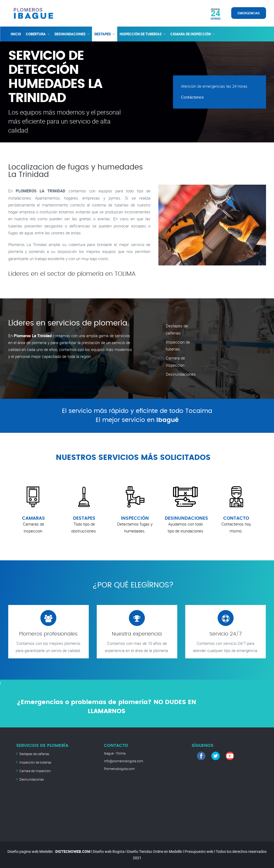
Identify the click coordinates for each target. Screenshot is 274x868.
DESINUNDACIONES (70, 34)
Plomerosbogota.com (119, 769)
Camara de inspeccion (35, 771)
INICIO (16, 34)
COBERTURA (36, 34)
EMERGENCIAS (249, 13)
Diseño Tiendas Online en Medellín (155, 851)
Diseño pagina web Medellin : (31, 851)
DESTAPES (103, 34)
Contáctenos (192, 97)
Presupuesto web (199, 851)
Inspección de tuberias (35, 762)
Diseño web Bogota (109, 851)
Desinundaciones (181, 374)
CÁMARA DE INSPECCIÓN (191, 34)
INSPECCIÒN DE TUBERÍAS (141, 34)
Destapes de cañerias (34, 754)
